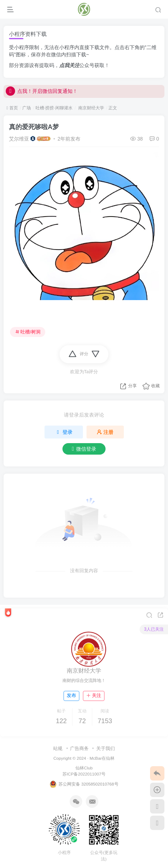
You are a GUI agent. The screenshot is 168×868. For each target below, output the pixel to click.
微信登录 (84, 449)
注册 (105, 432)
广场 (27, 108)
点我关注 (69, 65)
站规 (58, 748)
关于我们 (106, 748)
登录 (64, 432)
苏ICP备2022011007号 (84, 774)
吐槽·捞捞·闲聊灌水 (54, 108)
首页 (12, 108)
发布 (71, 695)
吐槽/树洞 (28, 332)
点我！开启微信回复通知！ (42, 91)
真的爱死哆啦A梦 (34, 127)
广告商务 (79, 748)
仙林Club (84, 768)
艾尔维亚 (19, 139)
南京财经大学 (90, 108)
